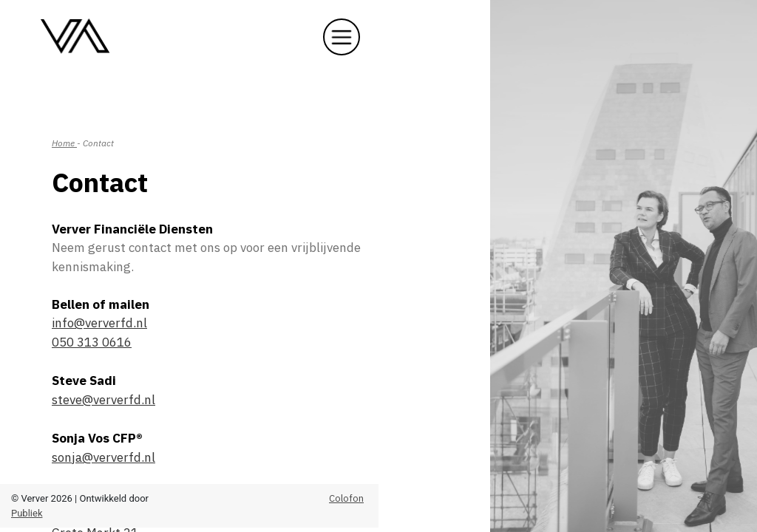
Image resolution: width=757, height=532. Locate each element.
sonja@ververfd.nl (103, 457)
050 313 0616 (92, 342)
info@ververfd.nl (99, 323)
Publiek (27, 513)
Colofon (346, 498)
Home (64, 143)
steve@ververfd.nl (103, 400)
